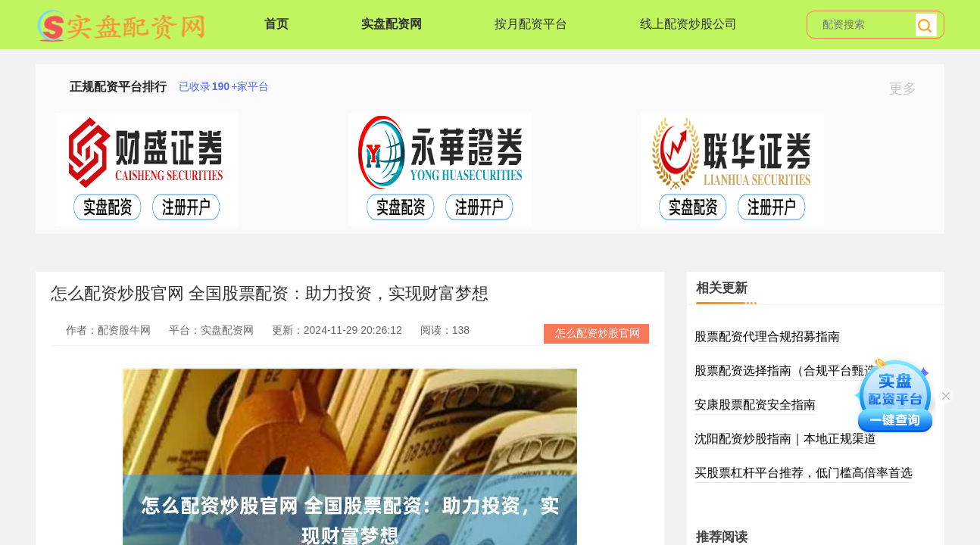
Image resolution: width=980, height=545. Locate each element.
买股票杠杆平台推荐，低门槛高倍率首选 (804, 473)
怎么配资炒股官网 (598, 333)
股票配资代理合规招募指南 (767, 336)
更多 (909, 89)
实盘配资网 (392, 24)
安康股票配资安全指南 (755, 405)
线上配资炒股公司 (688, 24)
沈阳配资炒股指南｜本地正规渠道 (785, 439)
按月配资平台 (531, 24)
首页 (276, 24)
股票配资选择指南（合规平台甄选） (791, 371)
